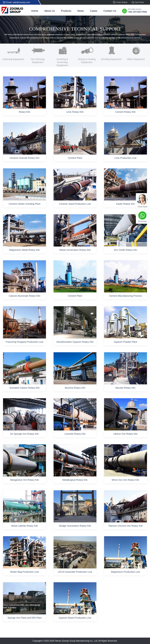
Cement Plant (75, 158)
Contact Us (110, 11)
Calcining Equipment (13, 59)
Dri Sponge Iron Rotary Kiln (25, 434)
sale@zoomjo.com (21, 2)
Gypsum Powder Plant (125, 342)
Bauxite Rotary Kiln (126, 388)
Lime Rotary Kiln (75, 112)
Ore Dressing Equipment (38, 61)
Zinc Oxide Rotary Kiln (125, 250)
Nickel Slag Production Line (25, 572)
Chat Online (120, 2)
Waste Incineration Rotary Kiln (75, 250)
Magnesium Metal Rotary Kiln (25, 250)
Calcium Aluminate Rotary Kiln (25, 296)
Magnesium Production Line (126, 572)
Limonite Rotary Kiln (75, 434)
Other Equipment (136, 59)
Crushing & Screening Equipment (62, 62)
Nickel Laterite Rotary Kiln (24, 526)
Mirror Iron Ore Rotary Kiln (125, 480)
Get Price (138, 2)
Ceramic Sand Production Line (75, 204)
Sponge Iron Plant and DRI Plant (24, 618)
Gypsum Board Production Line (75, 618)
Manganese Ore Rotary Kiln (25, 480)
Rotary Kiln (24, 112)
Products (66, 11)
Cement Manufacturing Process (126, 296)
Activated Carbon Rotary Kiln (25, 388)
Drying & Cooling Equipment (87, 61)
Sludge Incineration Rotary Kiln (75, 526)
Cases (94, 11)
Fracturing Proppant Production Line (25, 342)
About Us (50, 11)
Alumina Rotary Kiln (75, 388)
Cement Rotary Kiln (125, 112)
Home (35, 11)
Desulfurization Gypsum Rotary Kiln (75, 342)
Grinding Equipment (111, 59)
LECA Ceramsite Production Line (75, 572)
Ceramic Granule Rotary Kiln (25, 158)
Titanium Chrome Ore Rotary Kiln (125, 526)
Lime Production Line (126, 158)
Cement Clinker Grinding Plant (24, 204)
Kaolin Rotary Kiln (125, 204)
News (81, 11)
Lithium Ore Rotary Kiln (125, 434)
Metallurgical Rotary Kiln (75, 480)
